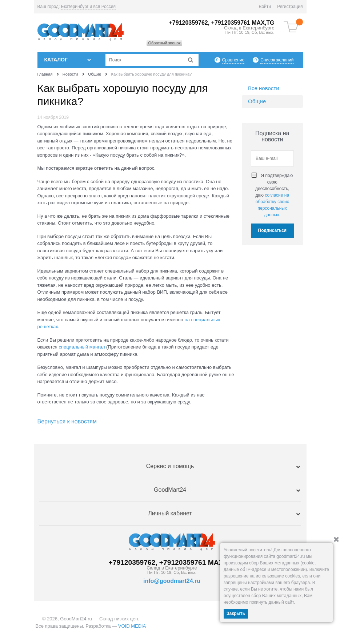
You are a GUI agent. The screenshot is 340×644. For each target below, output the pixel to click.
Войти (265, 7)
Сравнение (233, 60)
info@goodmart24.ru (172, 581)
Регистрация (290, 7)
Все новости (264, 88)
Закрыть (236, 613)
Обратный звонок (165, 43)
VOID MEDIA (132, 626)
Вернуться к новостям (67, 421)
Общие (257, 101)
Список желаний (277, 60)
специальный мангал (82, 347)
